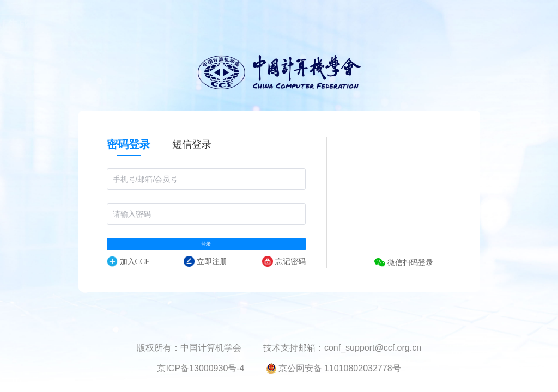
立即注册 (205, 275)
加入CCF (128, 275)
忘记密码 (284, 275)
